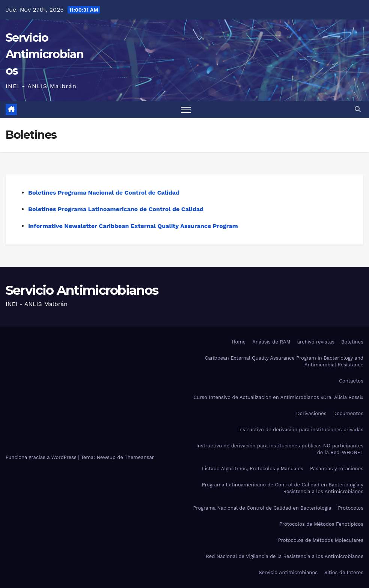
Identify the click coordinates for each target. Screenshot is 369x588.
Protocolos (351, 508)
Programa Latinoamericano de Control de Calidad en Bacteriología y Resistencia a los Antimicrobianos (283, 488)
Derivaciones (311, 413)
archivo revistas (316, 342)
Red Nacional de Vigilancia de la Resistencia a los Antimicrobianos (285, 556)
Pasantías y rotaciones (337, 469)
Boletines (352, 342)
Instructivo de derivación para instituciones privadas (301, 430)
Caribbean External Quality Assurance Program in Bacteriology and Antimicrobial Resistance (284, 361)
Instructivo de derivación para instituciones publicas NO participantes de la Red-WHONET (280, 449)
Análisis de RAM (271, 342)
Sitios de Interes (344, 572)
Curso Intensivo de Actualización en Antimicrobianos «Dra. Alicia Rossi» (278, 397)
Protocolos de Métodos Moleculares (321, 540)
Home (239, 342)
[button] (358, 109)
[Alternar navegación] (186, 110)
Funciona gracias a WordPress (42, 457)
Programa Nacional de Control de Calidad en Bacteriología (262, 508)
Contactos (351, 381)
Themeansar (139, 457)
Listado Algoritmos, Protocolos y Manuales (253, 469)
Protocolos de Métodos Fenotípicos (321, 524)
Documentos (348, 413)
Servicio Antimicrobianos (44, 54)
